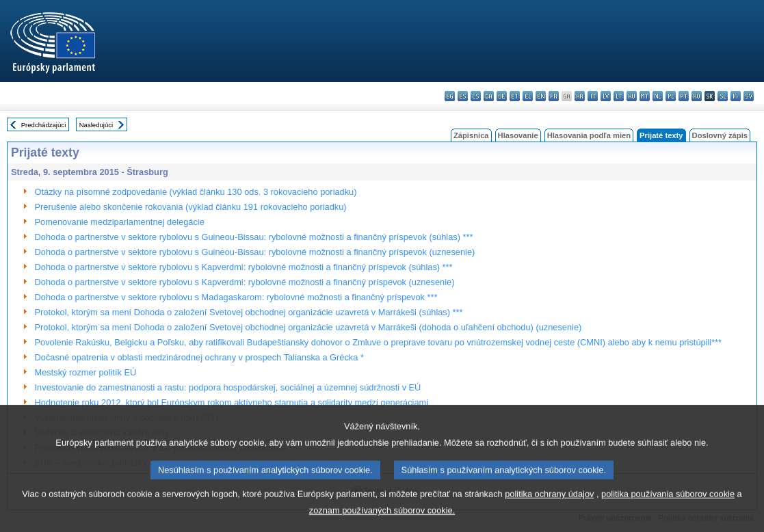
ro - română (697, 96)
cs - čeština (476, 96)
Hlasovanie (518, 135)
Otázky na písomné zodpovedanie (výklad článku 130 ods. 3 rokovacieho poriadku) (196, 192)
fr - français (554, 96)
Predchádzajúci (44, 125)
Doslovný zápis (720, 135)
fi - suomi (736, 96)
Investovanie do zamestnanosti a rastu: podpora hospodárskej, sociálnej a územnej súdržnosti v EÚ (228, 387)
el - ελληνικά (528, 96)
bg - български (450, 96)
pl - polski (671, 96)
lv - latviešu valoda (606, 96)
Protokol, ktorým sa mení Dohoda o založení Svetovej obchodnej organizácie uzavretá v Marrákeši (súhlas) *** (249, 312)
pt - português (684, 96)
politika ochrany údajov (549, 508)
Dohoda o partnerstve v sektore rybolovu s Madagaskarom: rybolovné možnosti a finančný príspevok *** (236, 297)
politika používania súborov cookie (668, 508)
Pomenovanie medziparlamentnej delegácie (120, 222)
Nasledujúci (96, 125)
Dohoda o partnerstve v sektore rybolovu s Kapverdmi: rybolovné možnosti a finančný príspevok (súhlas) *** (244, 267)
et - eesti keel (515, 96)
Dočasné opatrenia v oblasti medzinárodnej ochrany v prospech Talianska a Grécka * (199, 357)
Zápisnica (471, 135)
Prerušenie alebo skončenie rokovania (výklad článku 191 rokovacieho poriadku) (191, 207)
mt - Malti (645, 96)
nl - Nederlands (658, 96)
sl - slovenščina (723, 96)
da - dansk (489, 96)
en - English (541, 96)
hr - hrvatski (580, 96)
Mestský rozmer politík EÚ (86, 372)
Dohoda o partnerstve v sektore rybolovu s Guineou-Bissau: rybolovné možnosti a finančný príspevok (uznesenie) (255, 252)
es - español (463, 96)
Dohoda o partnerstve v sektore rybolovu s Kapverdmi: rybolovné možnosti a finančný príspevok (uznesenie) (245, 282)
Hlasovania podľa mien (589, 135)
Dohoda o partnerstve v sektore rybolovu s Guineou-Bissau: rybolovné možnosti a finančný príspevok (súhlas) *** (254, 237)
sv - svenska (749, 96)
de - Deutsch (502, 96)
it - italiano (593, 96)
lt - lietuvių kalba (619, 96)
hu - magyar (632, 96)
